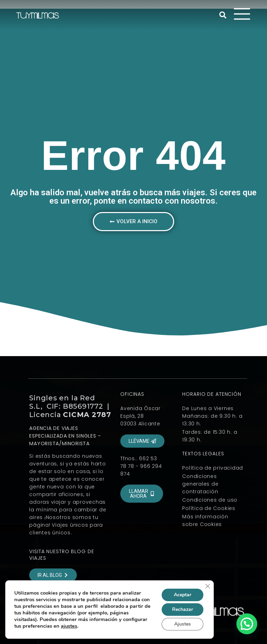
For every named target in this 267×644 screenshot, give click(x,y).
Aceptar (183, 595)
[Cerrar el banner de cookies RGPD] (208, 586)
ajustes (69, 626)
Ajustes (183, 624)
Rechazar (183, 609)
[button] (223, 15)
